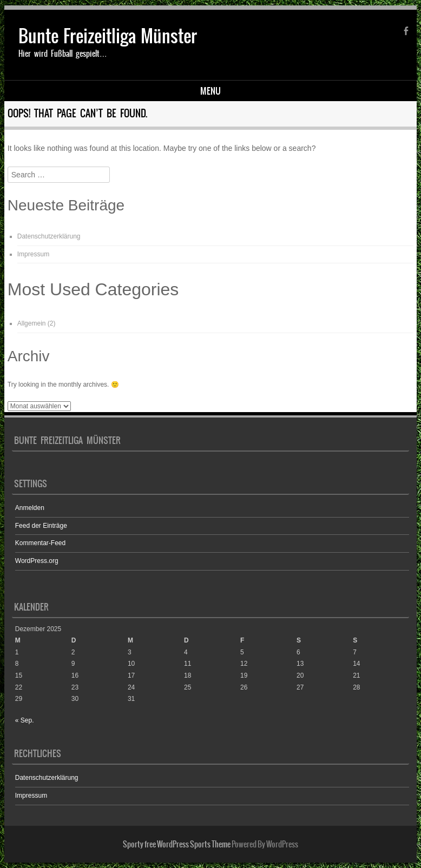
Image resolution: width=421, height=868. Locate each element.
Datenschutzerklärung (49, 236)
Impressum (33, 254)
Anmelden (30, 508)
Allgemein (32, 323)
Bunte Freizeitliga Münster (108, 36)
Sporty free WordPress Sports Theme (177, 844)
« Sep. (25, 720)
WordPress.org (37, 561)
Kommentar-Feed (40, 543)
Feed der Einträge (41, 526)
